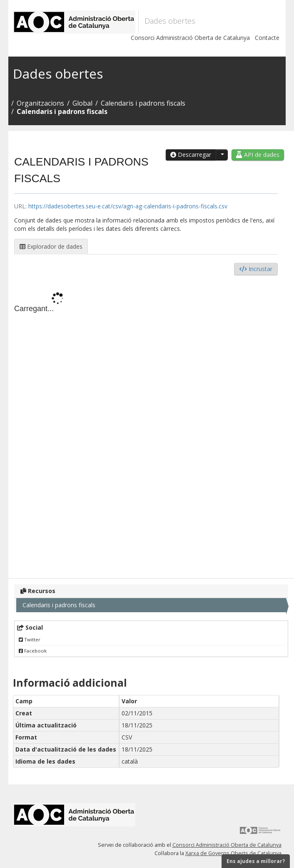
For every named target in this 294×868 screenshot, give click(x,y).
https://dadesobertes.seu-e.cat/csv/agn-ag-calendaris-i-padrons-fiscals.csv (128, 206)
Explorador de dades (51, 246)
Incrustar (256, 269)
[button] (222, 155)
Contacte (267, 38)
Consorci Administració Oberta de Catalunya (190, 38)
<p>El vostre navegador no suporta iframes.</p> (146, 425)
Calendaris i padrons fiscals (143, 103)
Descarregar (191, 155)
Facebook (33, 651)
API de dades (258, 155)
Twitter (30, 639)
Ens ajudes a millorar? (256, 861)
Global (82, 103)
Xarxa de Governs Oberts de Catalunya (233, 853)
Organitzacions (40, 103)
